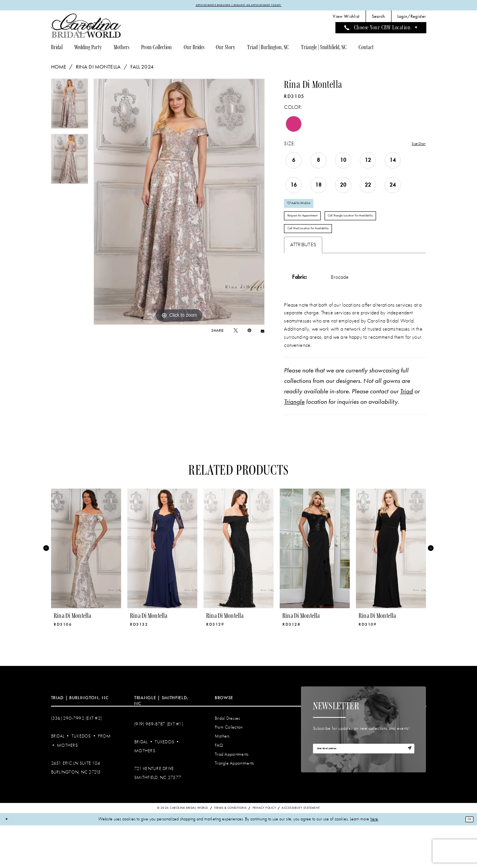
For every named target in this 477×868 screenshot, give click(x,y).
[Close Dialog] (8, 862)
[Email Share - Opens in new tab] (262, 333)
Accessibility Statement (301, 850)
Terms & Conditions (230, 850)
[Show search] (378, 18)
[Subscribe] (407, 793)
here (374, 862)
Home (59, 69)
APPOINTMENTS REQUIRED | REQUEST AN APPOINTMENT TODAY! (239, 6)
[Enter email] (364, 793)
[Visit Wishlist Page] (346, 18)
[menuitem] (346, 18)
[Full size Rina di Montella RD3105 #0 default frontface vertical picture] (179, 203)
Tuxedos (81, 779)
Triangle (294, 444)
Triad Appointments (232, 797)
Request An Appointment (311, 230)
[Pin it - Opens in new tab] (249, 332)
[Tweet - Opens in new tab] (236, 332)
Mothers (67, 788)
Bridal (58, 779)
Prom (104, 779)
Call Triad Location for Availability (320, 268)
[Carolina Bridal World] (86, 27)
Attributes (303, 287)
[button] (412, 18)
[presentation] (86, 591)
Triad (406, 434)
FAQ (219, 788)
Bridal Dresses (227, 761)
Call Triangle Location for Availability (323, 249)
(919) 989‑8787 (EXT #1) (159, 766)
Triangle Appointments (234, 805)
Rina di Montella (98, 69)
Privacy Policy (264, 850)
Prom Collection (229, 770)
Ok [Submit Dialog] (467, 861)
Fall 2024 (142, 69)
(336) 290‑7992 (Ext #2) (77, 761)
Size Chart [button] (415, 146)
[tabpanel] (70, 108)
